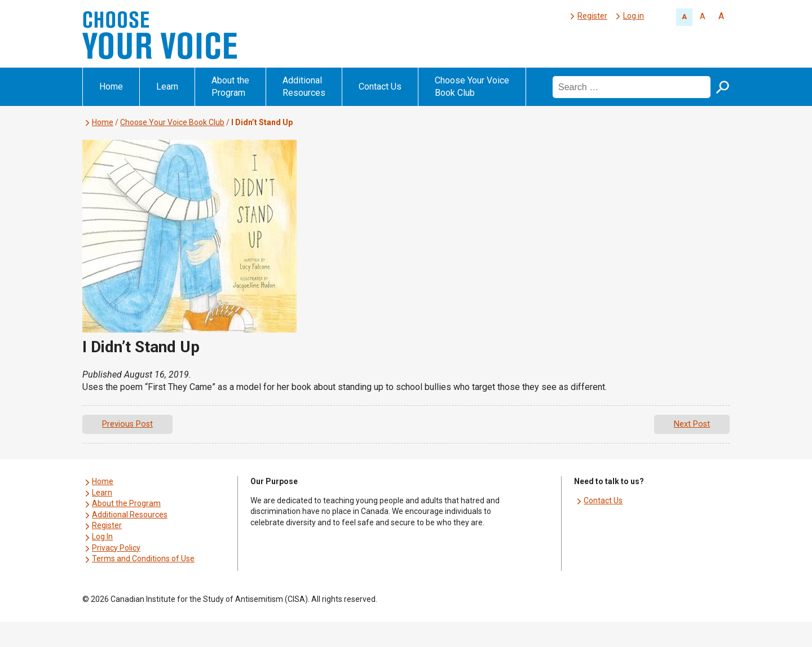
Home (111, 87)
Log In (102, 537)
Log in (634, 16)
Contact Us (380, 87)
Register (592, 16)
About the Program (230, 87)
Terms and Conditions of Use (143, 559)
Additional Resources (304, 87)
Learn (167, 87)
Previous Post (127, 424)
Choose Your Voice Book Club (472, 87)
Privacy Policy (116, 548)
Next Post (692, 424)
